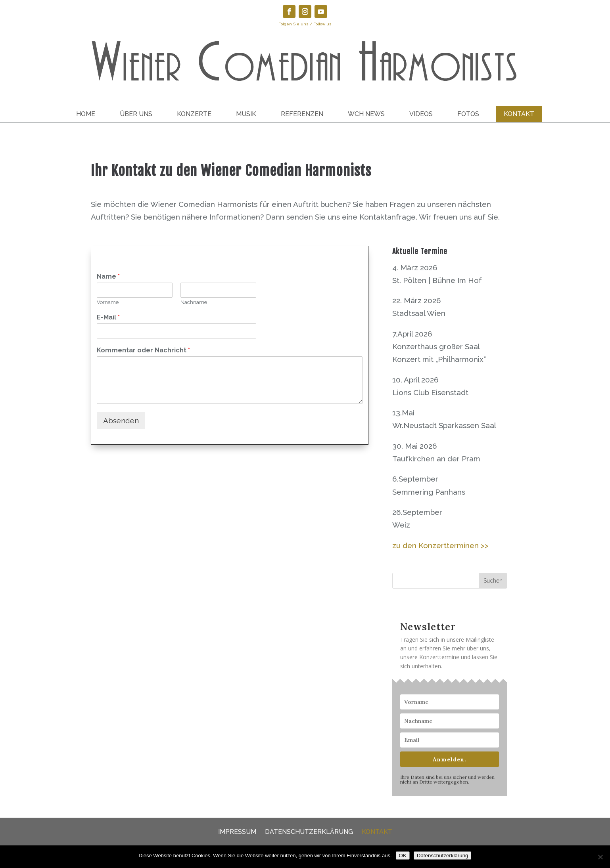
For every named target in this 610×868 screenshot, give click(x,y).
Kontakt (519, 114)
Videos (421, 114)
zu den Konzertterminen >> (440, 545)
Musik (246, 114)
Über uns (136, 114)
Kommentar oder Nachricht (143, 350)
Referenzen (302, 114)
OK (403, 856)
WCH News (366, 114)
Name (108, 276)
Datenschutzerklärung (309, 831)
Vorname (108, 302)
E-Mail (108, 317)
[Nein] (600, 857)
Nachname (194, 302)
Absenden (121, 421)
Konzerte (194, 114)
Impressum (237, 831)
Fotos (468, 114)
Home (86, 114)
